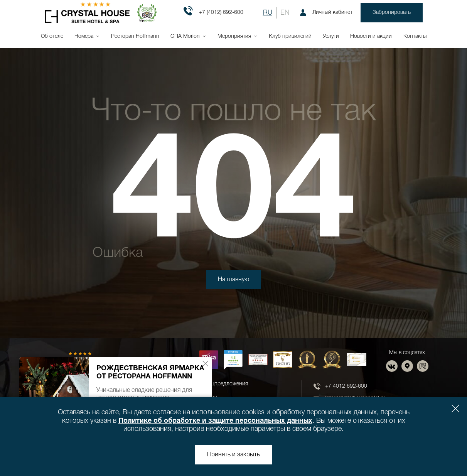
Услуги (331, 36)
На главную (233, 280)
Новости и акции (371, 36)
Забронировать (392, 13)
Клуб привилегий (290, 36)
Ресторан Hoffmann (135, 36)
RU (268, 13)
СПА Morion (185, 36)
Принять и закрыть (233, 455)
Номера (84, 36)
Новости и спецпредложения (212, 384)
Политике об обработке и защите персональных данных (215, 421)
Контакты (415, 36)
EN (285, 13)
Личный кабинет (326, 13)
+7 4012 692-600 (346, 386)
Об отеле (52, 36)
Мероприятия (234, 36)
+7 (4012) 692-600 (213, 13)
